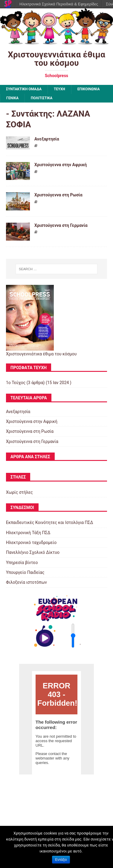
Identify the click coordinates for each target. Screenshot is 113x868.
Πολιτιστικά (42, 98)
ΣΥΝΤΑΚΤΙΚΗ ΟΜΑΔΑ (24, 89)
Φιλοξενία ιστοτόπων (26, 582)
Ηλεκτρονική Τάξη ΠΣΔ (28, 533)
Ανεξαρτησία (47, 139)
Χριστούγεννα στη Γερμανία (61, 225)
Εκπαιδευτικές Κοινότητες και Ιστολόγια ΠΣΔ (49, 522)
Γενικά (12, 98)
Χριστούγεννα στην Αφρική (61, 165)
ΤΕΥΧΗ (59, 89)
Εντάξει (61, 860)
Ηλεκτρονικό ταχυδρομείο (31, 542)
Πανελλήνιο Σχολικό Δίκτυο (33, 552)
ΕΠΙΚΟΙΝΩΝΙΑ (89, 89)
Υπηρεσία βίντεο (22, 563)
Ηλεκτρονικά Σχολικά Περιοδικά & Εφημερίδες (59, 4)
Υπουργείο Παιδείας (25, 572)
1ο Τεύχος (16, 383)
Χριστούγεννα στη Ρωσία (58, 195)
